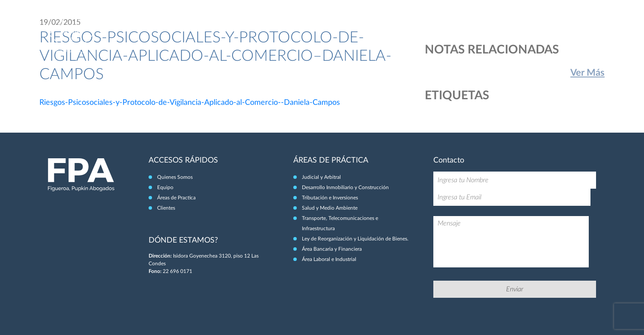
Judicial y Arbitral (321, 177)
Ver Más (587, 73)
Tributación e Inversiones (330, 198)
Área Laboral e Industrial (329, 259)
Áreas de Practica (176, 198)
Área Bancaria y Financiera (332, 249)
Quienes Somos (175, 177)
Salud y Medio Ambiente (330, 208)
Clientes (564, 25)
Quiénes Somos (431, 25)
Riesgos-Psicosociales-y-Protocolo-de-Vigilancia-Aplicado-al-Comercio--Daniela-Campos (190, 103)
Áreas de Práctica (517, 25)
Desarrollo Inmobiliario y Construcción (345, 187)
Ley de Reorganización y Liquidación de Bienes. (355, 239)
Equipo (472, 25)
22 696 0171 (177, 271)
